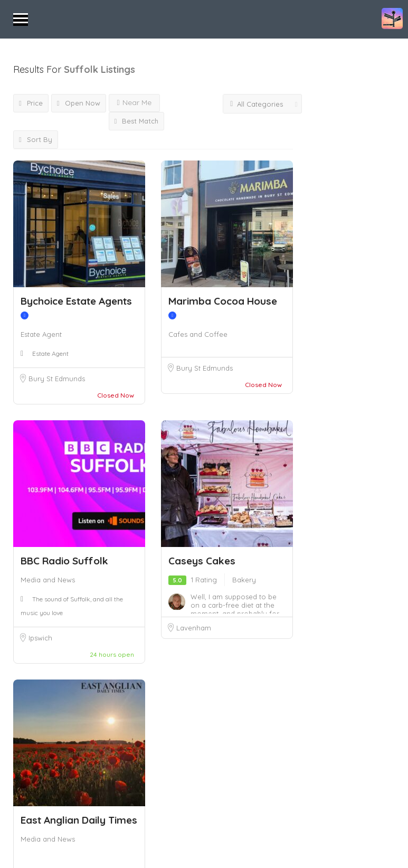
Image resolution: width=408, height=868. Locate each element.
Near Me (134, 102)
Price (31, 103)
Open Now (79, 103)
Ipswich (40, 638)
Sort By (36, 139)
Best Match (137, 121)
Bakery (244, 580)
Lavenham (194, 628)
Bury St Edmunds (57, 379)
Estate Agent (41, 334)
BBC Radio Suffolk (64, 561)
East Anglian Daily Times (79, 820)
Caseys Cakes (202, 561)
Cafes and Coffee (198, 334)
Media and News (48, 580)
